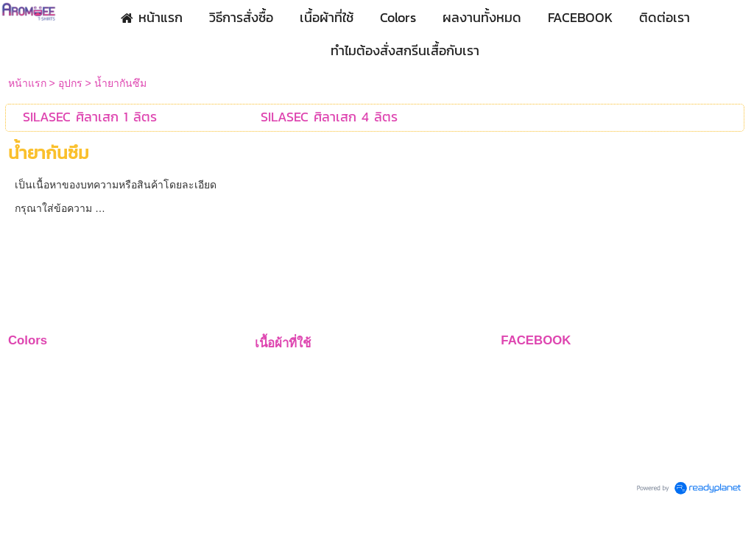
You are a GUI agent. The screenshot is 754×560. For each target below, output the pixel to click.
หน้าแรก (27, 83)
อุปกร (70, 83)
